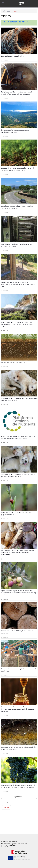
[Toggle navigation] (3, 3)
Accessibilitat (13, 842)
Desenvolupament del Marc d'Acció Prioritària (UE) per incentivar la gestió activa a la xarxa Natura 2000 (18, 324)
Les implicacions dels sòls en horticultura (15, 362)
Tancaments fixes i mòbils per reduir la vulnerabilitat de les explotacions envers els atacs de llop (18, 284)
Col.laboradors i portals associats (12, 844)
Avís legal (4, 842)
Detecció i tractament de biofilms (12, 56)
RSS (26, 844)
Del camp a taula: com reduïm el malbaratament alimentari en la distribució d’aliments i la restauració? (18, 553)
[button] (19, 797)
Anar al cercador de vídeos (15, 22)
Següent (6, 807)
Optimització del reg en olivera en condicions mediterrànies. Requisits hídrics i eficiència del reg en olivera (18, 593)
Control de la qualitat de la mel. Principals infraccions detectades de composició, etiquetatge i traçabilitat (19, 709)
